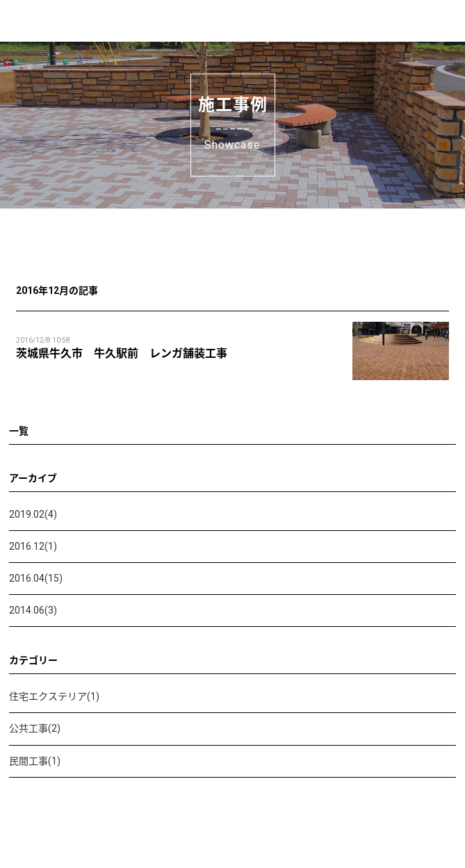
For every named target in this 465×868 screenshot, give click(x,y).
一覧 (19, 431)
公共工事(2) (35, 728)
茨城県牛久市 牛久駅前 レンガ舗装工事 (122, 353)
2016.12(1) (33, 546)
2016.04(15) (36, 578)
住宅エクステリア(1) (54, 696)
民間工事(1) (35, 761)
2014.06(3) (33, 610)
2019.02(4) (33, 514)
